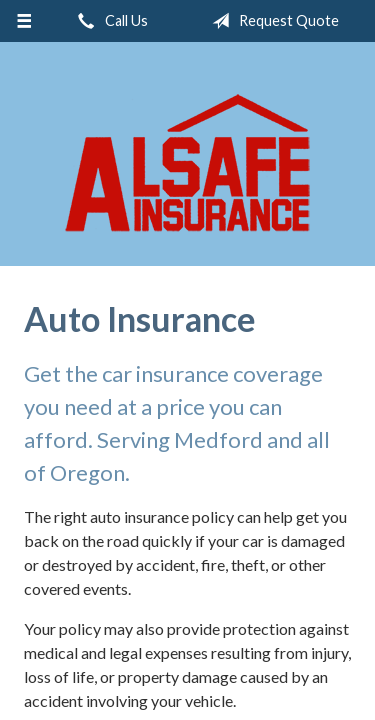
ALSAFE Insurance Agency (188, 163)
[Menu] (24, 21)
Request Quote (271, 21)
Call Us (109, 21)
